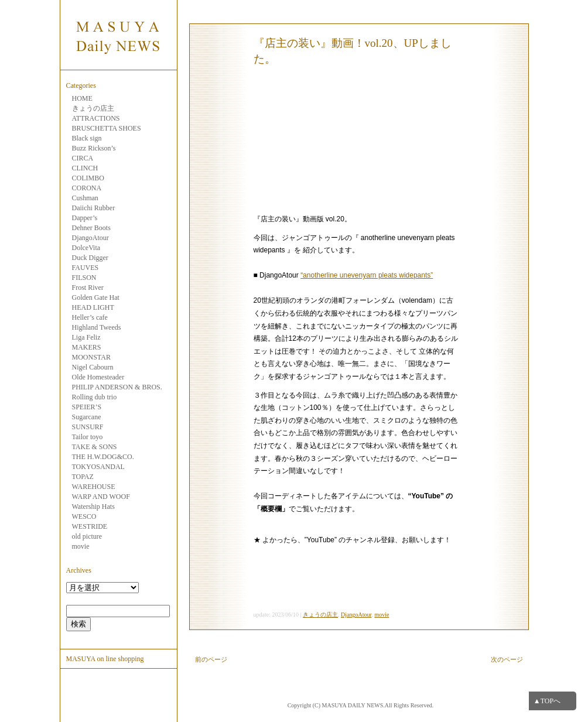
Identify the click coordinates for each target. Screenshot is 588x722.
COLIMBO (88, 178)
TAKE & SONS (95, 447)
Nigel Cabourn (93, 367)
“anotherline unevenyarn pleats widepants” (367, 275)
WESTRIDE (90, 526)
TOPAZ (83, 477)
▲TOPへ (547, 701)
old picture (87, 536)
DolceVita (86, 248)
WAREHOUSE (94, 487)
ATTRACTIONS (96, 118)
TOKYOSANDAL (98, 467)
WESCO (84, 516)
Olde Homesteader (98, 377)
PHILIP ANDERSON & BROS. (117, 387)
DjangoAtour (90, 238)
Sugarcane (87, 417)
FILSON (84, 278)
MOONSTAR (91, 357)
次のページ (507, 659)
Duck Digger (90, 258)
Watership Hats (93, 507)
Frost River (88, 288)
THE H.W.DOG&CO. (103, 457)
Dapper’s (85, 218)
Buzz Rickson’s (94, 148)
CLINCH (85, 168)
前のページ (211, 659)
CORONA (87, 188)
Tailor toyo (88, 437)
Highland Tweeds (97, 327)
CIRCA (83, 158)
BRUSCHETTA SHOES (107, 128)
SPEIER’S (87, 407)
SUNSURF (88, 427)
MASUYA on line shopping (105, 659)
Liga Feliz (86, 337)
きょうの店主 (93, 108)
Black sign (87, 138)
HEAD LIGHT (93, 307)
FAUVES (86, 268)
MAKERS (87, 347)
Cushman (85, 198)
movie (81, 546)
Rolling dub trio (95, 397)
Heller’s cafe (90, 317)
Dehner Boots (91, 228)
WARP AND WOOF (101, 497)
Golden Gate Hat (96, 297)
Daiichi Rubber (94, 208)
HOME (82, 98)
